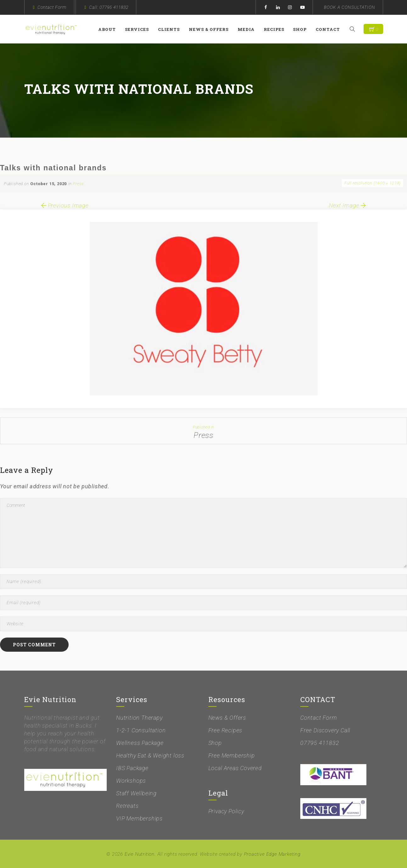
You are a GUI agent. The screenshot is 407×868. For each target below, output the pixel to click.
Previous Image (64, 205)
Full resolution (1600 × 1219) (373, 183)
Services (138, 29)
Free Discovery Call (325, 730)
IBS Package (132, 768)
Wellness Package (140, 743)
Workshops (131, 781)
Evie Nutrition (140, 854)
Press (78, 184)
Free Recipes (226, 730)
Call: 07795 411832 (109, 7)
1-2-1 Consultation (141, 730)
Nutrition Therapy (139, 718)
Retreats (127, 806)
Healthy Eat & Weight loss (150, 755)
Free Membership (232, 755)
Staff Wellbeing (136, 793)
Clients (170, 29)
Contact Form (52, 7)
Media (248, 29)
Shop (301, 29)
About (109, 29)
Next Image (348, 205)
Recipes (276, 29)
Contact (329, 29)
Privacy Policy (226, 811)
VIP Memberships (139, 818)
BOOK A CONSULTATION (350, 7)
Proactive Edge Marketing (272, 854)
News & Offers (210, 29)
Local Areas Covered (235, 768)
